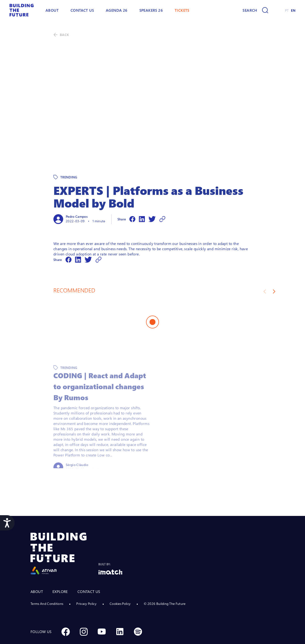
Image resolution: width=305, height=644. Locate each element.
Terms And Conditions (47, 583)
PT (287, 10)
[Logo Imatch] (110, 552)
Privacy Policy (86, 583)
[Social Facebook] (66, 611)
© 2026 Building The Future (165, 583)
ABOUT (52, 10)
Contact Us (82, 10)
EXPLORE (60, 571)
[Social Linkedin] (120, 611)
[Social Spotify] (138, 611)
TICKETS (182, 10)
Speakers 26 (151, 10)
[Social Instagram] (84, 611)
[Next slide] (274, 271)
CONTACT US (89, 571)
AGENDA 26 (117, 10)
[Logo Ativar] (64, 533)
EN (293, 10)
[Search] (255, 10)
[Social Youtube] (102, 611)
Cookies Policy (120, 583)
